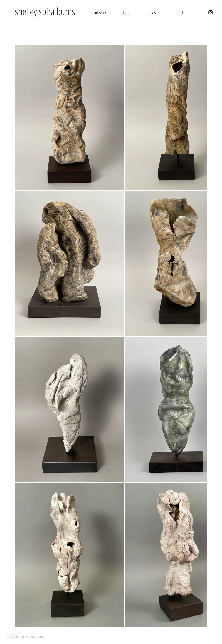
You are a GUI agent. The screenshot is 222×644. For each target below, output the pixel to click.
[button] (100, 12)
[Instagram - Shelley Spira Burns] (211, 12)
